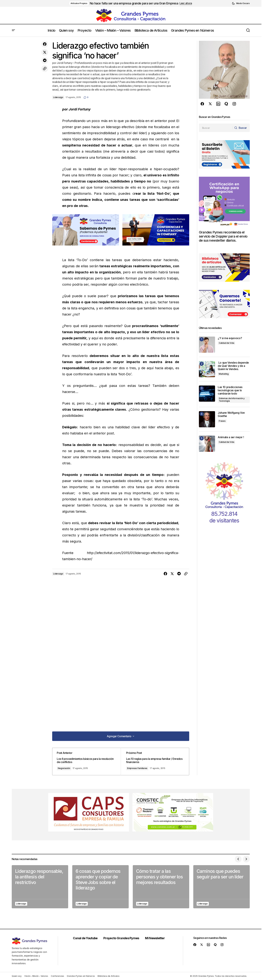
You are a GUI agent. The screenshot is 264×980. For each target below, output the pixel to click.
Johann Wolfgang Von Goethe (231, 414)
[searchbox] (216, 128)
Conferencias (57, 976)
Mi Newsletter (156, 938)
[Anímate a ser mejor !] (207, 444)
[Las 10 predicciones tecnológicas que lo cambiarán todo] (207, 394)
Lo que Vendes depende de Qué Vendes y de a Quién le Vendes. (233, 366)
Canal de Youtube (86, 938)
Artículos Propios (79, 3)
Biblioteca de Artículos (108, 976)
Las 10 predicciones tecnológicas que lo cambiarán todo (230, 390)
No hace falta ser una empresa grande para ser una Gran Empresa (134, 3)
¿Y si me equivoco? (230, 338)
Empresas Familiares (139, 768)
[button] (241, 3)
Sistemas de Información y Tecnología (232, 400)
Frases (222, 421)
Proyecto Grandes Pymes (122, 938)
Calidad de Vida (226, 343)
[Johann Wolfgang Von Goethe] (207, 419)
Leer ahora (186, 3)
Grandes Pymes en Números (81, 976)
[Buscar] (241, 128)
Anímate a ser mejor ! (231, 437)
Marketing (224, 374)
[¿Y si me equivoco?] (207, 345)
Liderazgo (58, 97)
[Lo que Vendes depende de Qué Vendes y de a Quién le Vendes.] (207, 369)
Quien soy (17, 976)
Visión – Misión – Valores (36, 976)
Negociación (66, 768)
